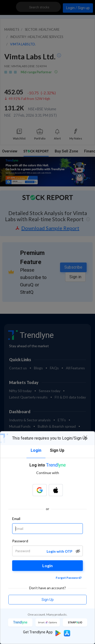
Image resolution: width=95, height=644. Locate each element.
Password (20, 541)
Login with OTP (60, 551)
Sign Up (48, 600)
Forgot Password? (69, 578)
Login (48, 565)
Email (16, 519)
